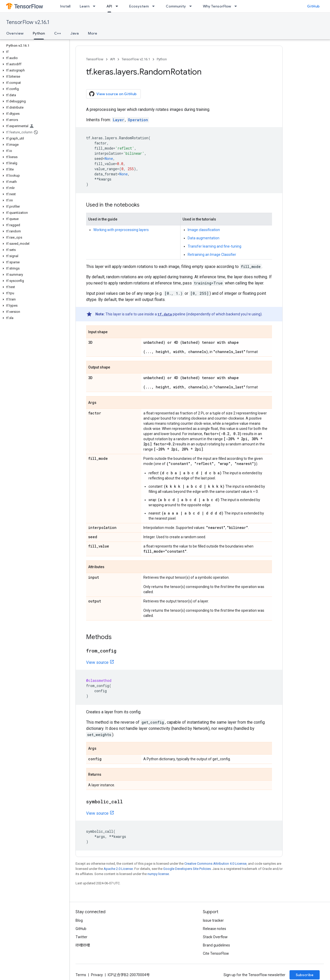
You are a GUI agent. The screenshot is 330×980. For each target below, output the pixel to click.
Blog (79, 920)
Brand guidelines (216, 945)
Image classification (204, 230)
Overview (15, 33)
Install (65, 6)
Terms (81, 975)
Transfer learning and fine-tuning (214, 246)
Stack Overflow (215, 937)
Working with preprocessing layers (121, 230)
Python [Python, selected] (39, 33)
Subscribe (305, 975)
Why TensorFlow (217, 6)
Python (162, 59)
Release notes (214, 929)
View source (97, 662)
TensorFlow (95, 59)
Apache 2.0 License (118, 869)
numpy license (158, 874)
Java (75, 33)
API (113, 59)
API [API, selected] (109, 6)
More (93, 33)
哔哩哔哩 (83, 945)
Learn (85, 6)
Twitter (81, 937)
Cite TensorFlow (216, 953)
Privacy (97, 975)
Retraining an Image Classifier (212, 255)
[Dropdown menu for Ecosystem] (155, 6)
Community (176, 6)
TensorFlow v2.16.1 (28, 22)
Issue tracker (213, 920)
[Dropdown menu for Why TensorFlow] (237, 6)
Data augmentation (204, 238)
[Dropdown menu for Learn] (96, 6)
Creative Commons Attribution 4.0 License (215, 864)
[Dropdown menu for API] (118, 6)
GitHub (313, 6)
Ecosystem (139, 6)
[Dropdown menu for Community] (192, 6)
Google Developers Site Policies (187, 869)
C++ (58, 33)
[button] (34, 52)
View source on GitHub (113, 94)
